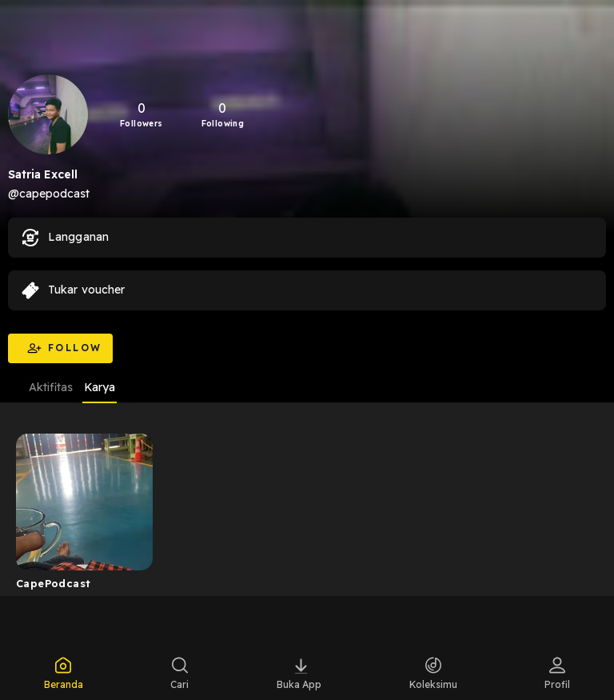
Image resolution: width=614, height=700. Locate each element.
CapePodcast (53, 583)
